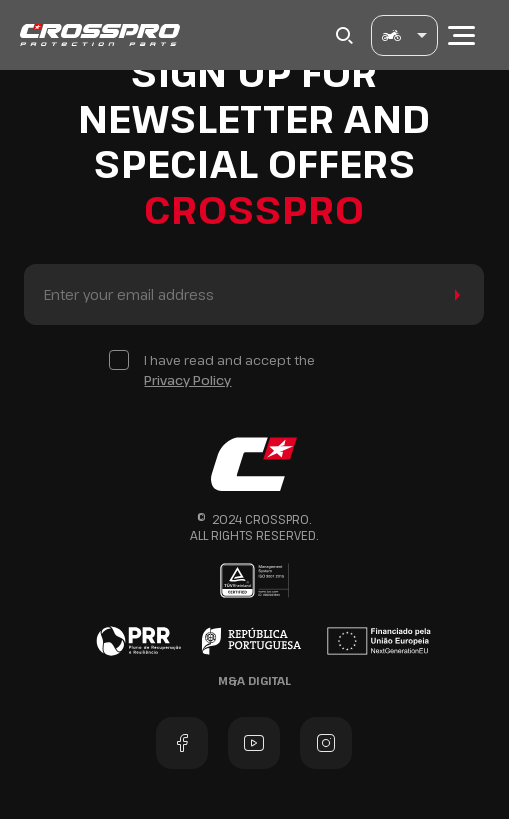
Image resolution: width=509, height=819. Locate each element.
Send (453, 294)
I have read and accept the (229, 370)
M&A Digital (254, 680)
